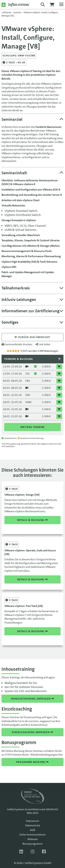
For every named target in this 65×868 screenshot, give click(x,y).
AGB (32, 830)
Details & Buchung (33, 520)
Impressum (32, 821)
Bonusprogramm (32, 844)
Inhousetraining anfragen (32, 699)
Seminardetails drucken (17, 344)
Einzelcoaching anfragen (32, 732)
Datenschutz (33, 825)
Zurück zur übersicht (32, 337)
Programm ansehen (32, 762)
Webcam (33, 839)
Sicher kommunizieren (32, 835)
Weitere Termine (33, 427)
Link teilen (43, 344)
